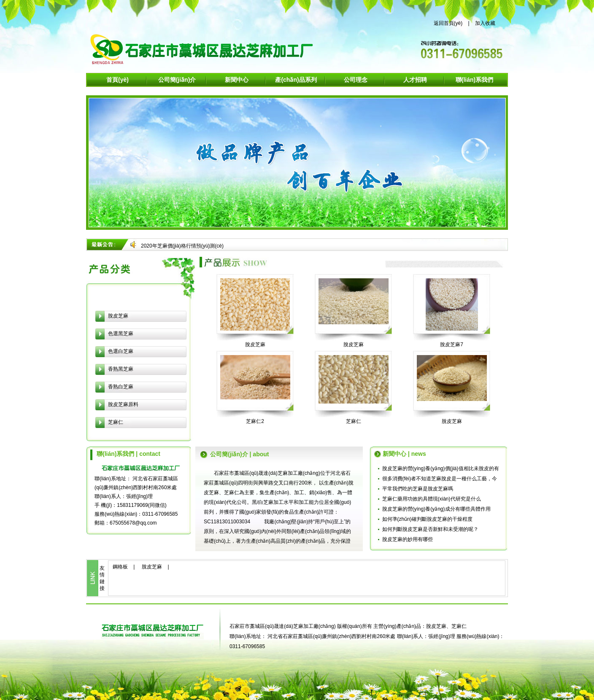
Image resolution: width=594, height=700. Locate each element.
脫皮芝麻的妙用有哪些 (408, 539)
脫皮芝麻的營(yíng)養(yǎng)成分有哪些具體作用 (436, 509)
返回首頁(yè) (448, 23)
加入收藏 (485, 23)
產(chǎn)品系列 (296, 80)
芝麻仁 (116, 422)
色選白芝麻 (121, 351)
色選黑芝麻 (121, 334)
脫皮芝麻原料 (123, 404)
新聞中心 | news (404, 454)
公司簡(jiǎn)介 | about (239, 454)
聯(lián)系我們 (474, 80)
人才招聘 (415, 80)
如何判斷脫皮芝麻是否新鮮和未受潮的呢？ (430, 529)
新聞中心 (237, 80)
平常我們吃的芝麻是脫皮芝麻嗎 (418, 489)
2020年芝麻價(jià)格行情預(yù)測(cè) (182, 246)
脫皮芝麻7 (452, 345)
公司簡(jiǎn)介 (177, 80)
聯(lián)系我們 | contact (128, 454)
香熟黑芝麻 (121, 369)
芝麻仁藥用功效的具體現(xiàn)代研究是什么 (432, 499)
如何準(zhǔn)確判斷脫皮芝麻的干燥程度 (427, 519)
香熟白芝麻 (121, 387)
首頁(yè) (117, 80)
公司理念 (356, 80)
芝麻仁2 (255, 421)
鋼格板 (120, 567)
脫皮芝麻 (118, 316)
